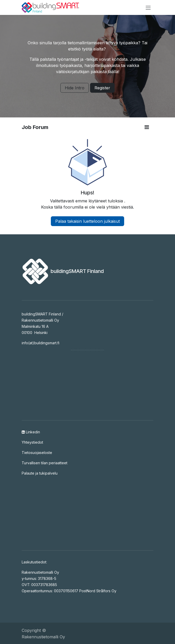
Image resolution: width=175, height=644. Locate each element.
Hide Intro (75, 88)
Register (102, 88)
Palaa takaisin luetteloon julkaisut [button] (87, 221)
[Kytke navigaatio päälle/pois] (148, 7)
